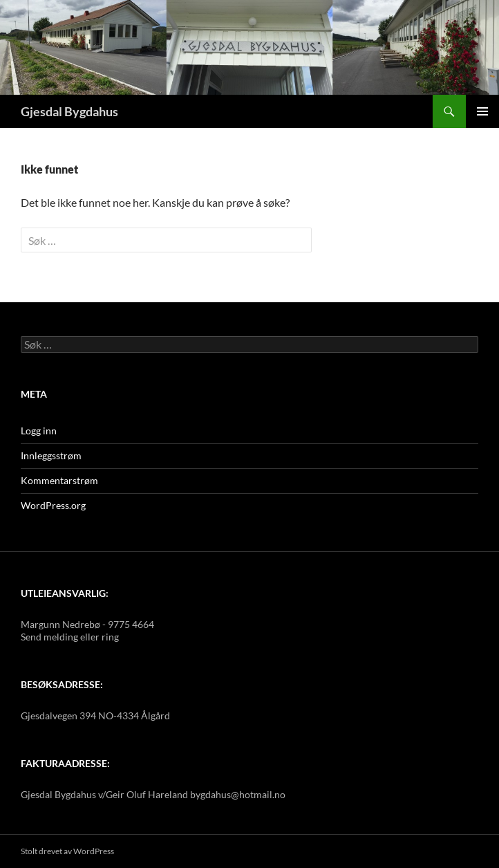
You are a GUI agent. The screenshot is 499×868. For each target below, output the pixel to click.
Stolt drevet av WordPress (67, 851)
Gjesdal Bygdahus (69, 111)
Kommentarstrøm (59, 480)
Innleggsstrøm (51, 455)
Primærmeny (482, 111)
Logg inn (39, 431)
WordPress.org (53, 505)
